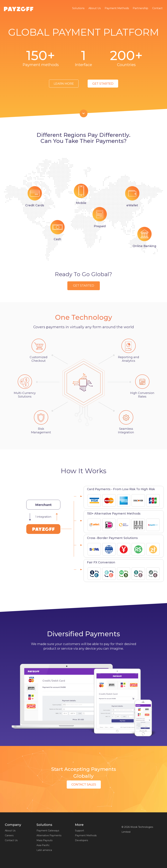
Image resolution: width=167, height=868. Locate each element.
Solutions (78, 8)
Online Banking (144, 246)
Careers (9, 835)
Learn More (64, 84)
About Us (95, 8)
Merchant (43, 505)
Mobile (81, 203)
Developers (81, 840)
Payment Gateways (48, 831)
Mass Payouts (44, 840)
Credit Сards (35, 205)
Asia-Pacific (43, 845)
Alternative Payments (49, 835)
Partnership (140, 8)
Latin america (44, 850)
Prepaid (100, 226)
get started (103, 84)
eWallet (132, 205)
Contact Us (11, 840)
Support (80, 831)
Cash (57, 239)
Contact (157, 8)
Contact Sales (84, 785)
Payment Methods (117, 8)
